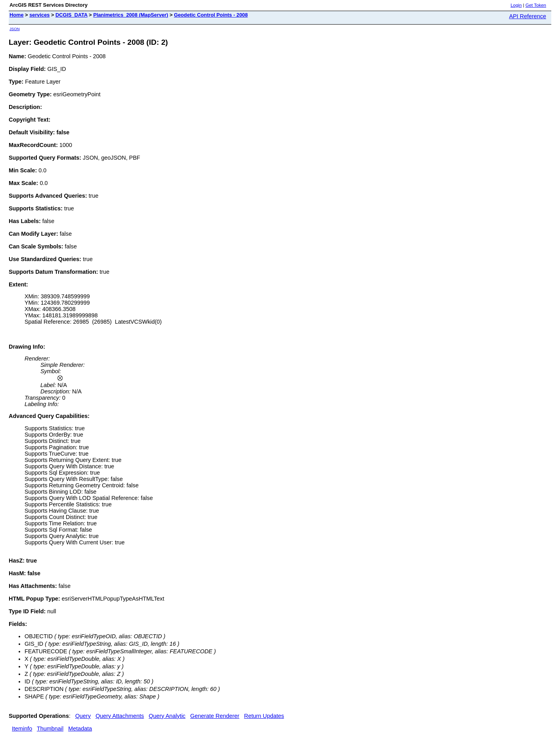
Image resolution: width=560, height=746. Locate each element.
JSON (15, 29)
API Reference (528, 16)
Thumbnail (50, 729)
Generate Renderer (215, 716)
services (39, 15)
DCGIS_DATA (71, 15)
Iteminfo (22, 729)
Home (17, 15)
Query (83, 716)
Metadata (80, 729)
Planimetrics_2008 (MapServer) (130, 15)
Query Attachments (120, 716)
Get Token (536, 5)
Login (516, 5)
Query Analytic (167, 716)
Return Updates (264, 716)
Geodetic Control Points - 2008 (211, 15)
